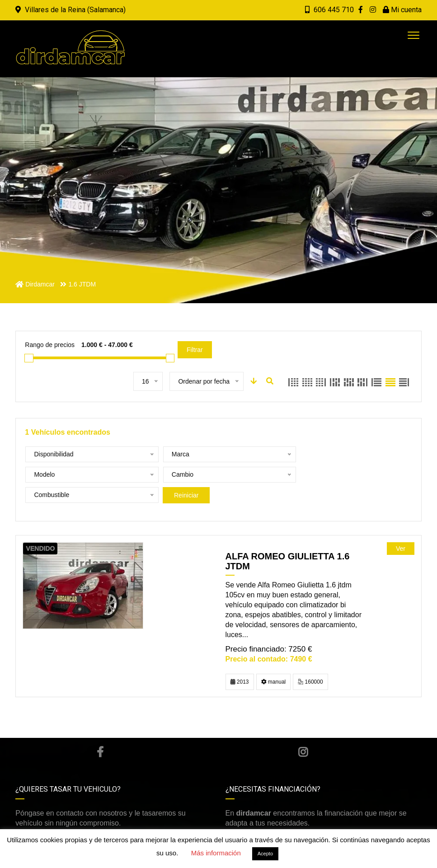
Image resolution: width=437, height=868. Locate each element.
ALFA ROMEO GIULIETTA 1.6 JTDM (288, 541)
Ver (401, 528)
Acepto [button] (265, 854)
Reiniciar (306, 475)
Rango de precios (50, 345)
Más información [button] (216, 853)
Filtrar (195, 350)
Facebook (100, 732)
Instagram (303, 732)
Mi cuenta (402, 10)
